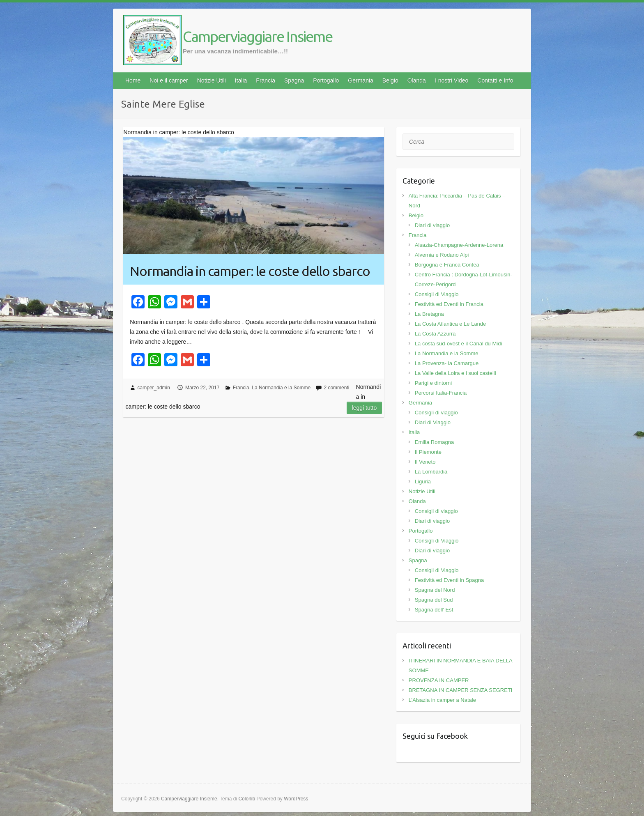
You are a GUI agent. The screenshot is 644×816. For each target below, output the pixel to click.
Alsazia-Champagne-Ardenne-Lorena (459, 245)
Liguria (423, 482)
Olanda (417, 80)
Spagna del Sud (434, 600)
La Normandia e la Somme (281, 388)
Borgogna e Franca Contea (447, 265)
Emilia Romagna (434, 442)
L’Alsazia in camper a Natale (442, 700)
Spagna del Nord (435, 590)
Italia (241, 80)
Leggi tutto (365, 408)
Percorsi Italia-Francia (441, 393)
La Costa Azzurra (435, 334)
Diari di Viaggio (433, 422)
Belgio (390, 80)
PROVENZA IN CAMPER (439, 680)
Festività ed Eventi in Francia (449, 304)
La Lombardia (431, 472)
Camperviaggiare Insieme (258, 36)
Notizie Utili (212, 80)
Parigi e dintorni (433, 383)
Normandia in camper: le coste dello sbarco (250, 271)
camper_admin (154, 388)
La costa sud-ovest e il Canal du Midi (458, 344)
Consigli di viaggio (436, 413)
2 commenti (336, 388)
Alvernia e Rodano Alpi (442, 255)
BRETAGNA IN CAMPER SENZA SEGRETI (461, 690)
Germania (360, 80)
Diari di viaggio (432, 225)
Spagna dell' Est (434, 610)
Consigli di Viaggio (437, 294)
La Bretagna (429, 314)
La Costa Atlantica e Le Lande (450, 324)
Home (133, 80)
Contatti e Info (495, 80)
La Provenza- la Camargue (447, 363)
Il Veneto (425, 462)
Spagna (294, 80)
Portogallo (326, 80)
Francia (266, 80)
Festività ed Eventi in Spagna (449, 580)
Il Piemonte (428, 452)
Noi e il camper (169, 80)
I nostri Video (452, 80)
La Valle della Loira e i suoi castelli (455, 373)
